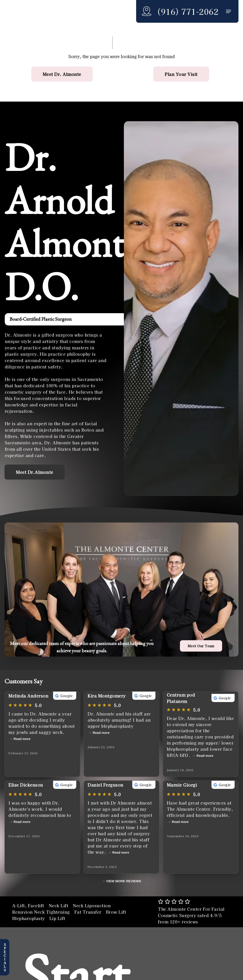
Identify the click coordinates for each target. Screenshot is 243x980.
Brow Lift (116, 912)
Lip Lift (57, 918)
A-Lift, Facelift (28, 905)
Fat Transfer (88, 912)
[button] (228, 11)
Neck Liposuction (92, 905)
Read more (22, 739)
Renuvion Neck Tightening (41, 912)
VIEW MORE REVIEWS (124, 881)
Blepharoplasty (29, 918)
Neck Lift (59, 905)
